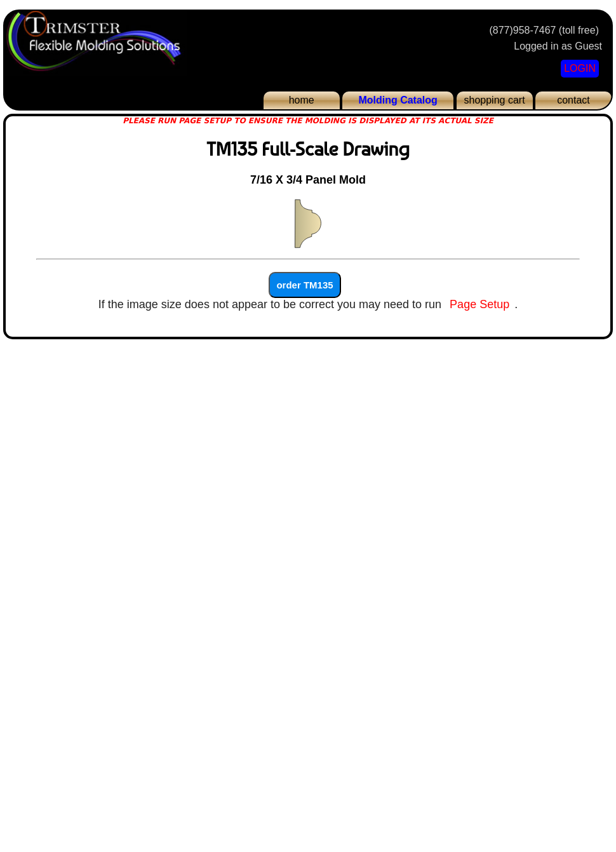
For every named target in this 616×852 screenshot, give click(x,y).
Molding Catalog (398, 100)
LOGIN (580, 68)
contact (573, 100)
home (302, 100)
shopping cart (495, 100)
